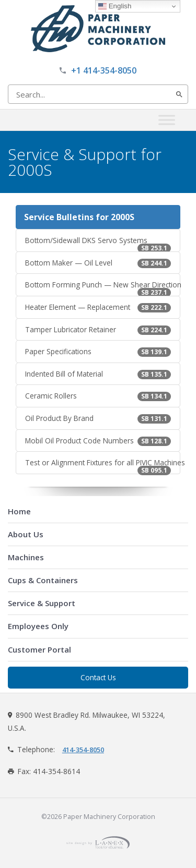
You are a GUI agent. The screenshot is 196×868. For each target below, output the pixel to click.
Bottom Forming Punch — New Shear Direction (103, 288)
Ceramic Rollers (98, 396)
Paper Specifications (98, 352)
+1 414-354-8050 (104, 70)
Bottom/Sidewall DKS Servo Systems (98, 244)
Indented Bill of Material (98, 374)
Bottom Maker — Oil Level (98, 263)
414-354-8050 (83, 750)
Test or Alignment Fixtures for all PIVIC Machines (103, 466)
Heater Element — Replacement (98, 307)
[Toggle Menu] (167, 120)
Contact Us (98, 677)
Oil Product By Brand (98, 418)
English (115, 6)
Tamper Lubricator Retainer (98, 330)
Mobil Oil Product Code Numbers (98, 441)
